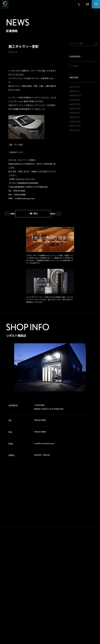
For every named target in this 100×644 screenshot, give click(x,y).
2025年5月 (73, 126)
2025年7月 (73, 117)
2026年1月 (73, 91)
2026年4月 (73, 87)
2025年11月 (74, 100)
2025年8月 (74, 113)
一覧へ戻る (33, 214)
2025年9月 (73, 109)
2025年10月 (74, 104)
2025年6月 (73, 122)
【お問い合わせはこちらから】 (22, 179)
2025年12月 (74, 96)
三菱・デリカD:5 (16, 145)
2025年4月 (73, 130)
